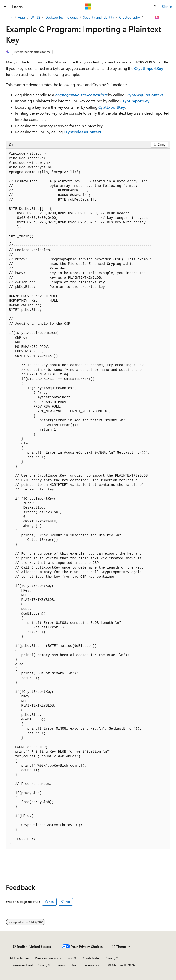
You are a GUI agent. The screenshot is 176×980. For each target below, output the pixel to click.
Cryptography (130, 17)
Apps (22, 17)
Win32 (35, 17)
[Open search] (155, 7)
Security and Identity (99, 17)
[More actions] (166, 17)
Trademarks (90, 965)
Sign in (167, 6)
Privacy (110, 958)
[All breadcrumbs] (10, 17)
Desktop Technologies (62, 17)
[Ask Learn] (157, 17)
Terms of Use (66, 965)
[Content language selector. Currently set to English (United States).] (32, 946)
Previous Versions (48, 958)
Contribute (91, 958)
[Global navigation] (5, 7)
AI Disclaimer (19, 958)
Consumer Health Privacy (29, 965)
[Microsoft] (88, 7)
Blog (70, 958)
